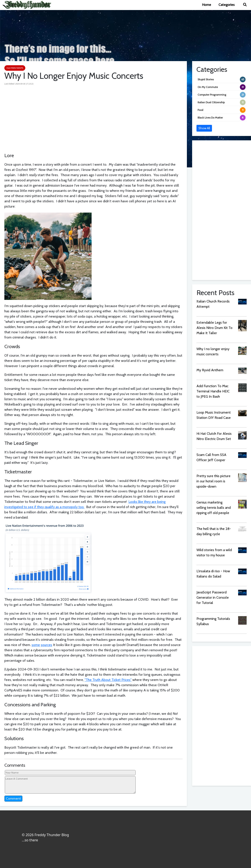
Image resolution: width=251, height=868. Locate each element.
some (36, 645)
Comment (13, 798)
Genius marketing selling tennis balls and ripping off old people (214, 508)
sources (46, 645)
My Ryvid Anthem (210, 370)
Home (207, 5)
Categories (227, 5)
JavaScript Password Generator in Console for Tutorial (213, 597)
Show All (204, 128)
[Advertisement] (93, 117)
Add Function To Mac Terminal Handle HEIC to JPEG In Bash (213, 391)
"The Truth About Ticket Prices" (108, 680)
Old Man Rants (15, 68)
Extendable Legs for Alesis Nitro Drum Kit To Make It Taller (214, 328)
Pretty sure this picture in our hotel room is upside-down (213, 481)
